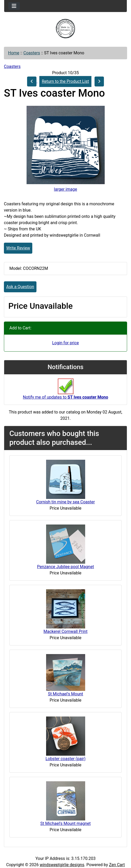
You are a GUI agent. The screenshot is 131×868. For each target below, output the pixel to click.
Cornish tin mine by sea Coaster (65, 502)
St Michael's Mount (65, 694)
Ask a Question (20, 287)
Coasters (32, 53)
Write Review (18, 248)
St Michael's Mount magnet (65, 823)
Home (14, 53)
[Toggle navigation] (14, 6)
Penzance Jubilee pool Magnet (65, 567)
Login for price (65, 343)
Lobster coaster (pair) (66, 759)
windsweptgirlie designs (62, 865)
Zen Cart (117, 865)
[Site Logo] (65, 29)
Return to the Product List (65, 81)
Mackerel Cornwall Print (65, 631)
